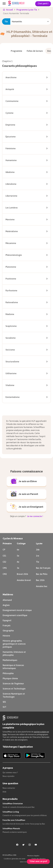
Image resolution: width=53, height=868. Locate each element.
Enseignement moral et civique (17, 610)
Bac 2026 (40, 580)
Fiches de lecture (35, 51)
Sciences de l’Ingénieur (13, 684)
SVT (5, 707)
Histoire (6, 636)
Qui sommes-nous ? (10, 773)
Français (7, 625)
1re (38, 556)
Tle (38, 562)
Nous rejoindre (8, 776)
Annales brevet (24, 580)
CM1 (5, 568)
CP (4, 550)
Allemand (7, 600)
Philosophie (8, 673)
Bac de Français (43, 568)
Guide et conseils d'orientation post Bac (19, 807)
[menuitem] (16, 51)
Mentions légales (33, 856)
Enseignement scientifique (15, 615)
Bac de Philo (42, 574)
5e (18, 556)
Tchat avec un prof (38, 861)
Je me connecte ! (35, 516)
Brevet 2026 (22, 574)
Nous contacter (9, 788)
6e (18, 550)
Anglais (6, 605)
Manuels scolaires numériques (15, 832)
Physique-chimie (10, 678)
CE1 (4, 556)
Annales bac (42, 586)
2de (38, 550)
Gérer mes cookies (26, 862)
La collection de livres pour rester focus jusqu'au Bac (24, 824)
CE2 (4, 562)
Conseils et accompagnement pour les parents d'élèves (25, 815)
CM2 (5, 574)
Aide (4, 792)
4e (18, 562)
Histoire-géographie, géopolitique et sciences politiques (14, 644)
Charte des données (39, 859)
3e (18, 568)
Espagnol (7, 620)
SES (4, 702)
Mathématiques (10, 660)
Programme (16, 51)
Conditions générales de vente (15, 859)
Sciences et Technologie (14, 689)
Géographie (8, 631)
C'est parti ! (43, 3)
